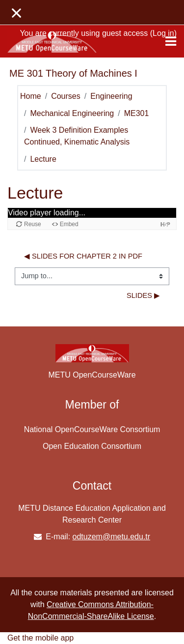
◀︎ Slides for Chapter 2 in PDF (83, 256)
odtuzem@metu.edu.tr (112, 537)
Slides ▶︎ (143, 295)
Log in (163, 33)
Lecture (43, 159)
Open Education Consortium (92, 446)
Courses (66, 96)
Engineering (111, 96)
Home (31, 96)
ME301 (137, 113)
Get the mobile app (40, 638)
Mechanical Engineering (72, 113)
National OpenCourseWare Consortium (92, 429)
